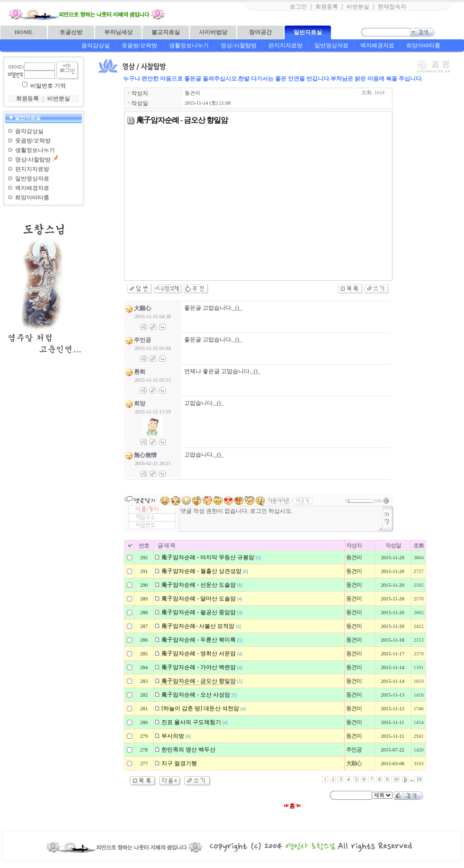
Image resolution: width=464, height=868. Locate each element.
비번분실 (358, 7)
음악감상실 (96, 45)
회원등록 (327, 7)
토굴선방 (71, 32)
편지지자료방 (286, 45)
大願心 (354, 763)
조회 (419, 546)
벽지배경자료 (377, 45)
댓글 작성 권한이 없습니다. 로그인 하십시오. (281, 519)
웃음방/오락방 (139, 45)
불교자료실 (166, 32)
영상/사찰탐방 (238, 45)
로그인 (298, 7)
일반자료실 (308, 32)
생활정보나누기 (189, 45)
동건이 (192, 93)
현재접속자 (392, 7)
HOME (24, 32)
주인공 (354, 750)
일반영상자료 (331, 45)
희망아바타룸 (423, 45)
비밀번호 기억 (48, 86)
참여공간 (260, 32)
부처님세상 (118, 32)
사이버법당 (213, 32)
